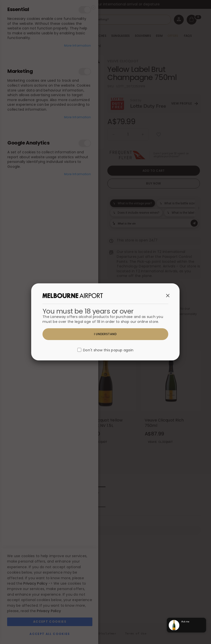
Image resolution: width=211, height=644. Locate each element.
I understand (105, 334)
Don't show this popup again (108, 350)
